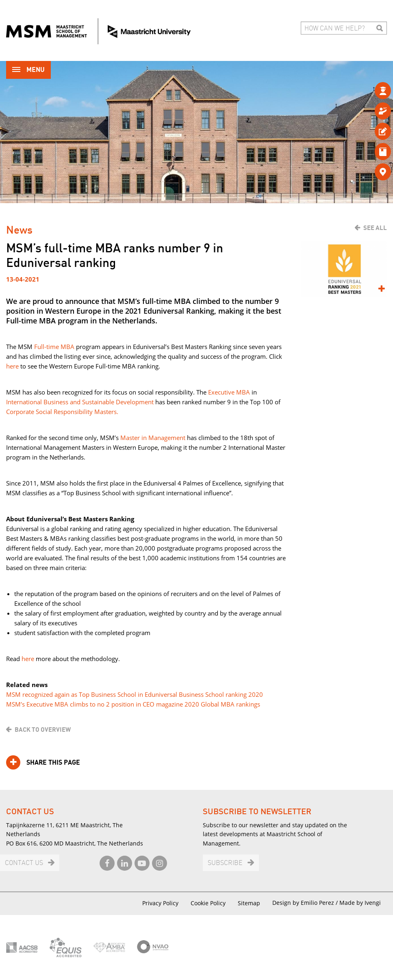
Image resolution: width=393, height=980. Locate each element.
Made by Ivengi (360, 903)
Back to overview (43, 730)
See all (375, 228)
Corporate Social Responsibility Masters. (62, 412)
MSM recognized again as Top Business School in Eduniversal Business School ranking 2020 (135, 694)
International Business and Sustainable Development (80, 402)
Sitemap (249, 903)
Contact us (24, 863)
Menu (28, 70)
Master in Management (153, 438)
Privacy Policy (160, 903)
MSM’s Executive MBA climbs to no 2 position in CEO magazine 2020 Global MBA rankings (133, 704)
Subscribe (225, 863)
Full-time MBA (54, 347)
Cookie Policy (208, 903)
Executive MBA (229, 392)
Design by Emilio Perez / (306, 903)
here (12, 366)
